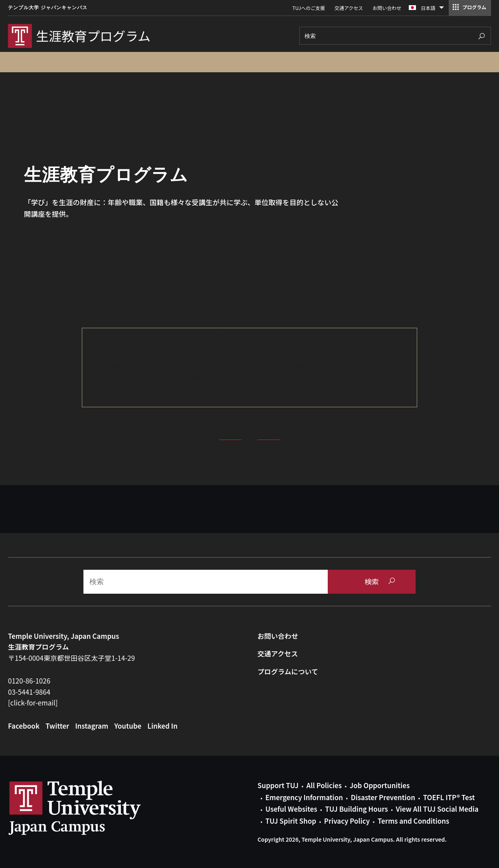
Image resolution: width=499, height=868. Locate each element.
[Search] (395, 36)
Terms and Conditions (413, 821)
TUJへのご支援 (309, 8)
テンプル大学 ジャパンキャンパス (48, 8)
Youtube (128, 726)
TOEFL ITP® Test (449, 797)
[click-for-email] (33, 703)
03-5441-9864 (29, 692)
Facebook (24, 726)
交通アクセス (349, 8)
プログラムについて (288, 671)
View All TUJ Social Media (437, 809)
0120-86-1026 (29, 681)
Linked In (162, 726)
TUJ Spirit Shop (291, 821)
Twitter (57, 726)
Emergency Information (304, 797)
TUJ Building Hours (356, 809)
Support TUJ (278, 785)
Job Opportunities (380, 785)
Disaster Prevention (383, 797)
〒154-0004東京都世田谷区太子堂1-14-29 (71, 658)
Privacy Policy (347, 821)
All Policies (324, 785)
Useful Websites (291, 809)
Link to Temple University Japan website (88, 808)
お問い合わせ (387, 8)
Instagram (92, 726)
